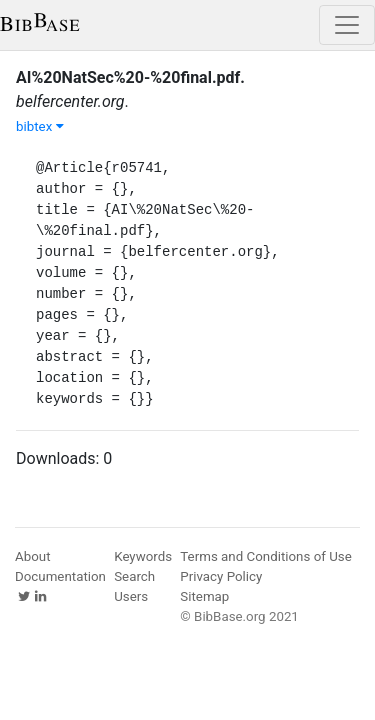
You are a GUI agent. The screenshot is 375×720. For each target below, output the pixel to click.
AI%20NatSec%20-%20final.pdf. (130, 77)
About (33, 556)
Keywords (143, 556)
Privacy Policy (221, 576)
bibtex (40, 126)
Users (131, 596)
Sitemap (204, 596)
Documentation (60, 576)
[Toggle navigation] (347, 25)
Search (134, 576)
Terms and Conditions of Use (265, 556)
